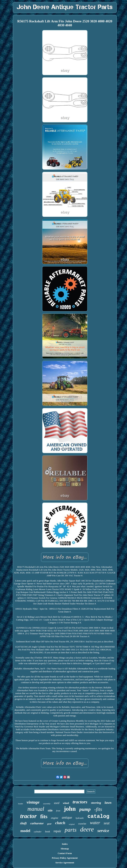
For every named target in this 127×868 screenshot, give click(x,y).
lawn (108, 803)
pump (85, 809)
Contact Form (65, 853)
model (25, 831)
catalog (98, 817)
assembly (47, 804)
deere (87, 829)
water (95, 823)
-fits (98, 809)
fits (44, 816)
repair (57, 831)
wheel (66, 803)
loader (21, 804)
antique (67, 817)
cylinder (38, 832)
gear (49, 824)
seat (107, 823)
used (57, 803)
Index (65, 844)
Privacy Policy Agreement (65, 858)
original (72, 824)
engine (55, 818)
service (103, 831)
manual (36, 809)
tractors (80, 802)
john (70, 809)
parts (71, 830)
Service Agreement (65, 863)
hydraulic (80, 818)
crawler (82, 824)
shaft (23, 823)
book (48, 832)
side (50, 810)
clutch (60, 823)
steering (96, 803)
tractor (28, 816)
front (58, 811)
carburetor (37, 823)
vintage (33, 802)
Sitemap (65, 849)
